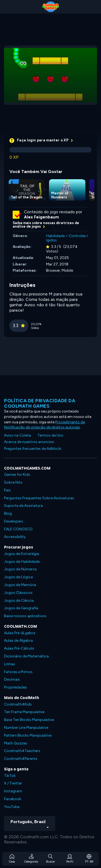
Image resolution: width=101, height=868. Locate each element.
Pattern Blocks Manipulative (28, 735)
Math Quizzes (16, 743)
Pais (7, 490)
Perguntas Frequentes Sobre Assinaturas (39, 498)
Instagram (13, 791)
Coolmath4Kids (18, 704)
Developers (14, 521)
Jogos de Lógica (18, 577)
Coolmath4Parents (21, 759)
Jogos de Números (20, 569)
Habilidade (55, 236)
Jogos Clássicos (18, 593)
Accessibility (15, 537)
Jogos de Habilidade (22, 562)
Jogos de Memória (20, 585)
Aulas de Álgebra (18, 641)
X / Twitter (13, 783)
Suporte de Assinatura (23, 506)
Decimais (12, 679)
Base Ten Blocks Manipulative (29, 720)
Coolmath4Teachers (22, 751)
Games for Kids (17, 475)
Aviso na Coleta (18, 435)
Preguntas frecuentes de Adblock (33, 449)
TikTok (10, 776)
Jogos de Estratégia (22, 554)
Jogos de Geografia (21, 608)
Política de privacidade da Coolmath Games (40, 403)
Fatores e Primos (18, 672)
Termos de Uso (50, 435)
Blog (8, 513)
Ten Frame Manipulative (24, 712)
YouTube (12, 807)
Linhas (10, 664)
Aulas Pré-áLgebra (20, 633)
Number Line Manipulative (26, 728)
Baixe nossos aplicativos (25, 616)
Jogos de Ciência (19, 601)
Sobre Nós (13, 482)
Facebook (13, 799)
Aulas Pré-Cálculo (19, 648)
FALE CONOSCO (18, 529)
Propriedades (15, 687)
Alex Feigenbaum (41, 217)
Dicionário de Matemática (26, 656)
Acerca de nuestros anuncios (29, 442)
